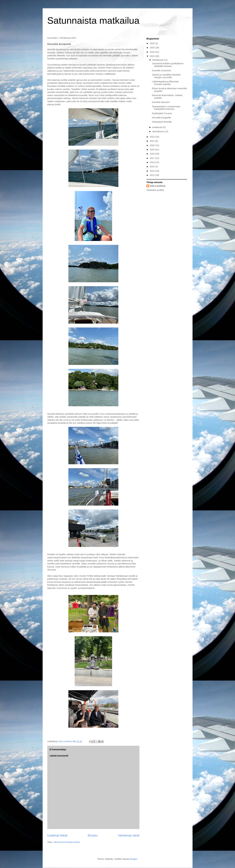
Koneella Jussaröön (161, 70)
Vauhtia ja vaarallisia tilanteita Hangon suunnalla (166, 76)
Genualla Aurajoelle (161, 118)
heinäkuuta (158, 60)
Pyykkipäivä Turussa (162, 113)
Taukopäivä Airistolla (162, 122)
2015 (152, 167)
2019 (152, 150)
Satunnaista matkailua (93, 21)
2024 (152, 52)
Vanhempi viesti (129, 835)
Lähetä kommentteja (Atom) (67, 842)
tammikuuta (158, 131)
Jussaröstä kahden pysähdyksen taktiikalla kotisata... (168, 65)
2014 (152, 171)
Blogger (133, 859)
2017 (152, 158)
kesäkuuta (158, 127)
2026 (152, 43)
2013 (152, 175)
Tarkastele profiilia (155, 190)
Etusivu (93, 835)
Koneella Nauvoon (161, 102)
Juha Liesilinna (157, 186)
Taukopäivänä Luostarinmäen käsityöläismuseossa (166, 108)
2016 (152, 162)
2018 (152, 154)
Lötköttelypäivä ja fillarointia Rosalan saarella (165, 83)
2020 (152, 145)
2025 (152, 48)
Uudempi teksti (57, 835)
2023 (152, 56)
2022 (152, 137)
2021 (152, 141)
